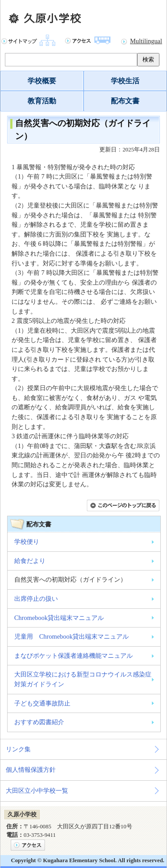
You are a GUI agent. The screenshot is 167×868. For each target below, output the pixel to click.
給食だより (30, 561)
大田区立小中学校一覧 (37, 791)
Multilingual (146, 41)
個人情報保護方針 (31, 770)
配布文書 (125, 101)
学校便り (27, 542)
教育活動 (42, 101)
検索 (148, 59)
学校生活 (125, 81)
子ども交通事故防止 (42, 703)
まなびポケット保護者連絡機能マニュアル (73, 656)
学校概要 (42, 81)
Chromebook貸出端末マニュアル (59, 618)
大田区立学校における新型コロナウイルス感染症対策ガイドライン (83, 679)
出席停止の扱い (36, 599)
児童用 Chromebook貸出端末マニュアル (71, 636)
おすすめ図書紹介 (39, 722)
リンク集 (18, 749)
